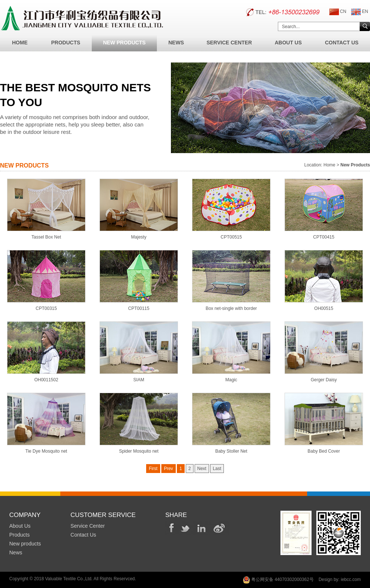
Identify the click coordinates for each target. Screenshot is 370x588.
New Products (124, 43)
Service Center (229, 43)
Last (217, 469)
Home (20, 43)
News (176, 43)
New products (25, 544)
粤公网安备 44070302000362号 (278, 580)
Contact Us (342, 43)
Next (202, 469)
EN (360, 12)
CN (338, 12)
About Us (288, 43)
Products (66, 43)
